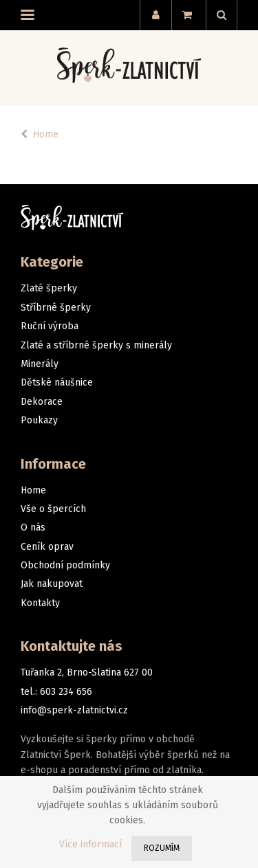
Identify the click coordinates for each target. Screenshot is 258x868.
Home (46, 134)
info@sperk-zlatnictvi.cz (74, 710)
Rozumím (162, 848)
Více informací (90, 844)
